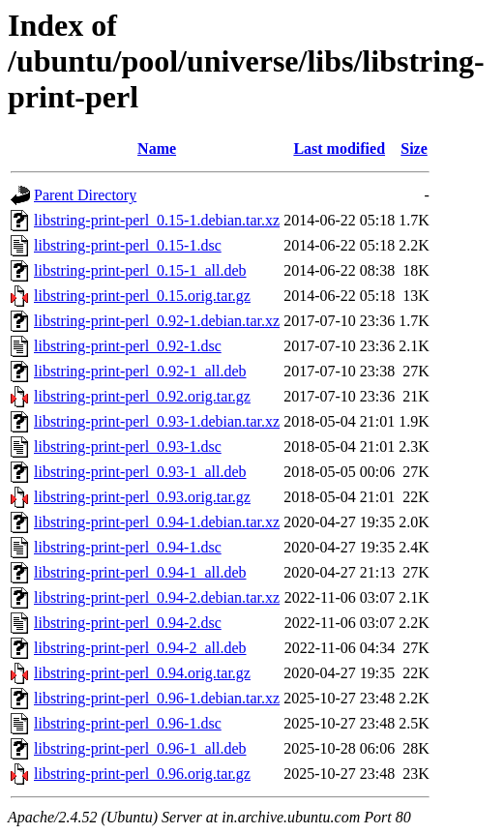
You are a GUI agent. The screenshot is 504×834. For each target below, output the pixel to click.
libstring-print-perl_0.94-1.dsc (128, 547)
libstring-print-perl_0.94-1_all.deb (140, 572)
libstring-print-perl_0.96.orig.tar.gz (142, 774)
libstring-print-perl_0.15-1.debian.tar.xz (157, 220)
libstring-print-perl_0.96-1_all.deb (140, 748)
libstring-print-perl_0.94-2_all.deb (140, 648)
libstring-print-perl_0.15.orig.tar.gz (142, 296)
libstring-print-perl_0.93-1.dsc (128, 447)
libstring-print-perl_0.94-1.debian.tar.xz (157, 522)
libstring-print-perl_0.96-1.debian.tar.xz (157, 698)
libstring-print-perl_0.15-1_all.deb (140, 270)
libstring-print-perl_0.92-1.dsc (128, 346)
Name (157, 149)
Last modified (339, 149)
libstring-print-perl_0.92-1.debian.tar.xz (157, 321)
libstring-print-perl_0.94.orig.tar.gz (142, 673)
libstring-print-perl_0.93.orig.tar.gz (142, 497)
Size (414, 149)
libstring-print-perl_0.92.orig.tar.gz (142, 396)
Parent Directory (85, 195)
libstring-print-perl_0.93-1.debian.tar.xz (157, 421)
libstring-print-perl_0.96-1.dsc (128, 723)
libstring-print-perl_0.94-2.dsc (128, 623)
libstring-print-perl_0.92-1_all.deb (140, 371)
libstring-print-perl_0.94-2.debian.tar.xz (157, 597)
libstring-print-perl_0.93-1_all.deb (140, 472)
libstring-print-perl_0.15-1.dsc (128, 245)
